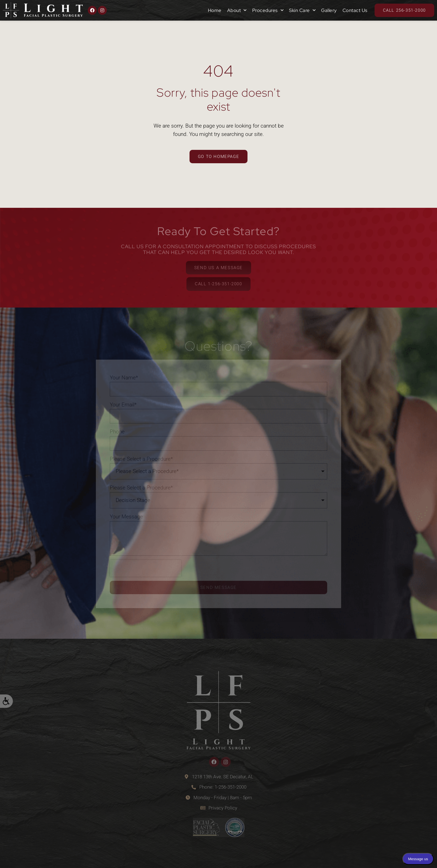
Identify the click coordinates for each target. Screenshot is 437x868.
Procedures (268, 10)
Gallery (329, 10)
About (237, 10)
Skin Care (302, 10)
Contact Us (355, 10)
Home (215, 10)
